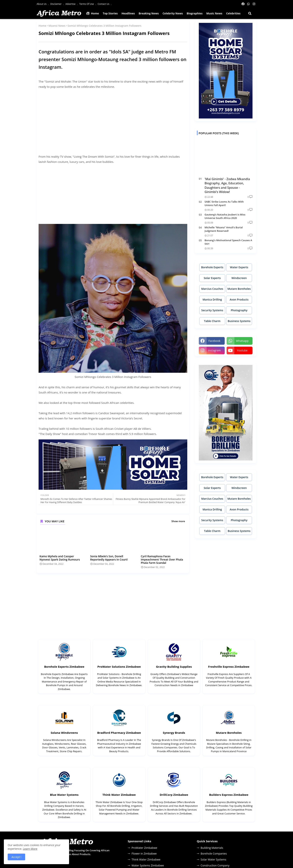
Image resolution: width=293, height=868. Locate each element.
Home (92, 13)
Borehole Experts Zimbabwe (64, 667)
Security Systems (212, 310)
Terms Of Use (87, 4)
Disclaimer (56, 4)
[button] (250, 13)
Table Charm (212, 321)
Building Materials (212, 848)
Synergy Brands (174, 733)
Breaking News (149, 13)
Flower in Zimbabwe (144, 854)
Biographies (195, 13)
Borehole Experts (212, 267)
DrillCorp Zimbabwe (174, 795)
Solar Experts (212, 278)
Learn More (30, 849)
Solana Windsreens (64, 733)
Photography (239, 310)
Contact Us (104, 4)
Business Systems (239, 321)
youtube (242, 350)
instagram (214, 350)
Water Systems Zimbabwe (148, 865)
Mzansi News (57, 26)
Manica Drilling (212, 299)
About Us (42, 4)
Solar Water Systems (214, 859)
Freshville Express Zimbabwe (229, 667)
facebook (214, 341)
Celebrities (233, 13)
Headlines (128, 13)
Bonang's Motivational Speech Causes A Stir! (228, 242)
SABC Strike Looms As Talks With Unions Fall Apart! (224, 203)
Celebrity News (173, 13)
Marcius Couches (212, 289)
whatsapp (242, 341)
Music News (214, 13)
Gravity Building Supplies (174, 667)
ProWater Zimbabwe (144, 848)
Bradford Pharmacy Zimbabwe (119, 733)
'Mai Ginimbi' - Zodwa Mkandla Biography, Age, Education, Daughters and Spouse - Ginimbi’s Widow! (227, 185)
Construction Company (215, 865)
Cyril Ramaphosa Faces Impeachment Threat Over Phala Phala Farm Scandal (162, 559)
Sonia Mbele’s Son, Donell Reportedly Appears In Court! (109, 558)
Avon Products (239, 299)
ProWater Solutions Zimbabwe (119, 667)
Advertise (71, 4)
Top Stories (110, 13)
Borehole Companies (214, 854)
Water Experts (239, 267)
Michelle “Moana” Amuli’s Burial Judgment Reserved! (224, 229)
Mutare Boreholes (239, 289)
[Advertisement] (113, 119)
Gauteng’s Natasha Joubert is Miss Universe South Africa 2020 (225, 216)
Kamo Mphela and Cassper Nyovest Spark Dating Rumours (60, 558)
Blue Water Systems (64, 795)
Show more (178, 521)
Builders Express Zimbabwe (229, 795)
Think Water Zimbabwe (119, 795)
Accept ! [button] (16, 857)
